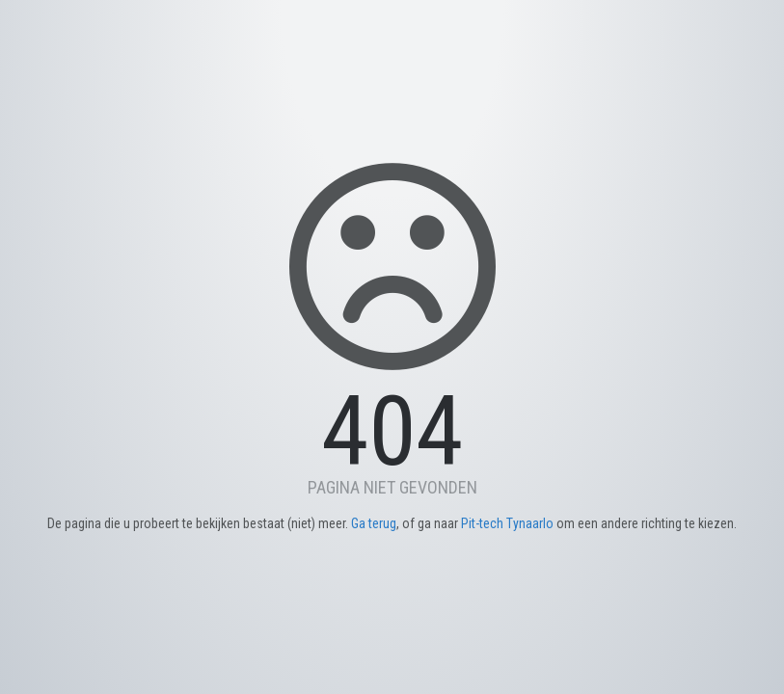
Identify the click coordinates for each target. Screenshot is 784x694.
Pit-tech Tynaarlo (507, 523)
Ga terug (374, 523)
